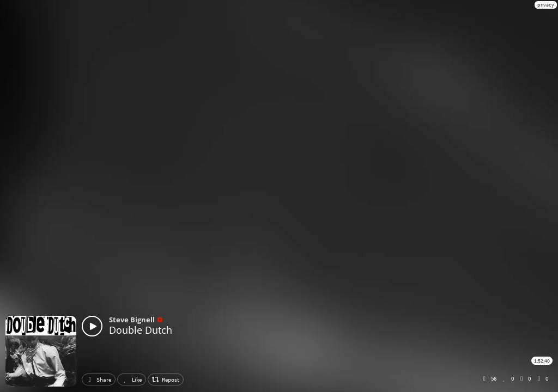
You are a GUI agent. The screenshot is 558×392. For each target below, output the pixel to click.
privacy (546, 5)
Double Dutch (141, 330)
